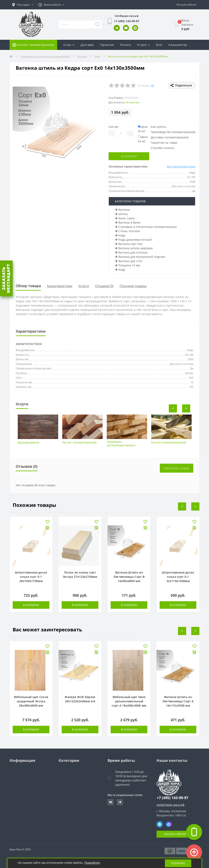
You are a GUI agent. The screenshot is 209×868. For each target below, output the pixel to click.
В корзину (129, 156)
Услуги (84, 286)
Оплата (125, 45)
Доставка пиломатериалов (170, 137)
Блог (159, 45)
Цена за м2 (143, 139)
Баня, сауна (125, 218)
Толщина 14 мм (127, 265)
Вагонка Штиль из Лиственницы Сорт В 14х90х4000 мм (129, 577)
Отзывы (89, 55)
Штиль (121, 214)
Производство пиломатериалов (173, 132)
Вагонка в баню (128, 222)
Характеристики (60, 286)
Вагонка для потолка (131, 252)
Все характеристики (181, 166)
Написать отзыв (177, 468)
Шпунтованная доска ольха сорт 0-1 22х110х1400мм (178, 577)
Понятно (178, 863)
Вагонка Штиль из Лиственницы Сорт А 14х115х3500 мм (178, 701)
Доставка (87, 45)
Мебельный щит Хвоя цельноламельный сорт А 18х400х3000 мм (129, 701)
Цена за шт (143, 129)
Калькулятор (178, 45)
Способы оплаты (163, 148)
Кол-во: (114, 127)
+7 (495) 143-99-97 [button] (172, 798)
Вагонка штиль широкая (134, 248)
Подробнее (92, 863)
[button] (23, 5)
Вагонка (122, 210)
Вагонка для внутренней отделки (140, 257)
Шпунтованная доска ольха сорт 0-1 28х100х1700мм (31, 577)
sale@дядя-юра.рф (171, 805)
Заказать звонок (175, 834)
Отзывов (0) (104, 286)
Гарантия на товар (164, 143)
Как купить (158, 127)
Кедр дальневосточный (133, 240)
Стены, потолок (127, 231)
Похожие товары (133, 286)
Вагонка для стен (129, 261)
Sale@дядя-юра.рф (127, 16)
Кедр (120, 235)
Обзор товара (28, 286)
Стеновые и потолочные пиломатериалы (146, 227)
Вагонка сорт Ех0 (129, 244)
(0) (152, 85)
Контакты (70, 55)
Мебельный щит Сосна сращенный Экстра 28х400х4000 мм (31, 701)
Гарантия (107, 45)
